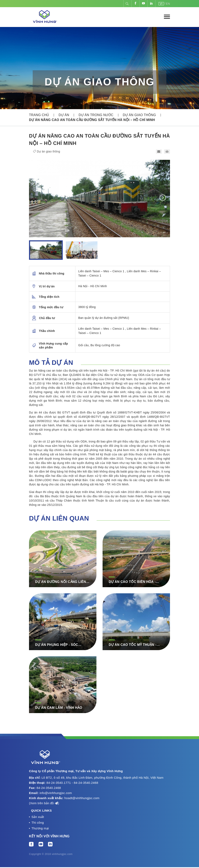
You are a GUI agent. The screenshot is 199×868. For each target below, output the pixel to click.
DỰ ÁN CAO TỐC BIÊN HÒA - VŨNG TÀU (132, 582)
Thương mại (40, 829)
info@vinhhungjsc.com (56, 793)
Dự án (64, 115)
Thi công (38, 823)
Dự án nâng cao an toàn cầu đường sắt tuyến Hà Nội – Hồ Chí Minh (92, 120)
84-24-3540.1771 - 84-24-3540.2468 (72, 783)
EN (168, 4)
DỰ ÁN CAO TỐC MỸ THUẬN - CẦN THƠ (133, 645)
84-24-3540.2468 (49, 788)
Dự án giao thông (139, 115)
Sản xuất (38, 817)
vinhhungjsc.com (62, 855)
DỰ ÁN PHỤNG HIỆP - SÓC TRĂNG (57, 645)
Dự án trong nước (96, 115)
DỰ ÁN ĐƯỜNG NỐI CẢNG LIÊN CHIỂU (61, 582)
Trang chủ (39, 115)
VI (161, 4)
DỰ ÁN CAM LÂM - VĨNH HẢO (59, 708)
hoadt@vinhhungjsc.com (82, 798)
